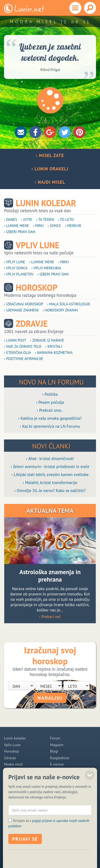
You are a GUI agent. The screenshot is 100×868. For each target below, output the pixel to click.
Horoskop (37, 288)
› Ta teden (45, 219)
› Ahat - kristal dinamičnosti (50, 458)
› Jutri (27, 219)
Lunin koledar (46, 203)
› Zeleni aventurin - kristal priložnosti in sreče (50, 466)
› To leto (66, 219)
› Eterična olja (17, 353)
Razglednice (60, 758)
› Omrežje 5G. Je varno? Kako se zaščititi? (50, 490)
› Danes (11, 219)
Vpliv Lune (37, 245)
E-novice (57, 764)
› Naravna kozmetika (54, 353)
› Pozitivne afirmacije (24, 359)
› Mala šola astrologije (69, 304)
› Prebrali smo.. (50, 410)
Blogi (54, 751)
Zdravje (32, 324)
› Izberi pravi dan (20, 232)
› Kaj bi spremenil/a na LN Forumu (50, 426)
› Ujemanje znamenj (21, 310)
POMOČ (53, 780)
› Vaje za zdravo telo (23, 346)
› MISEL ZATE (50, 155)
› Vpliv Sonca (16, 268)
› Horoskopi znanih (60, 310)
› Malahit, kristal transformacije (50, 482)
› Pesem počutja (50, 402)
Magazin (57, 745)
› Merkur (73, 226)
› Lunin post (15, 340)
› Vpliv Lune (15, 262)
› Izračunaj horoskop (24, 304)
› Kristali (54, 346)
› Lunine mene (17, 226)
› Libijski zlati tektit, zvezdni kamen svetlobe (50, 474)
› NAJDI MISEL (50, 182)
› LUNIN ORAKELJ (50, 169)
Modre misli (13, 764)
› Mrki (38, 226)
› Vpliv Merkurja (46, 268)
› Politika (50, 394)
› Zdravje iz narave (47, 340)
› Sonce (54, 226)
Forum (55, 738)
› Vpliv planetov (19, 274)
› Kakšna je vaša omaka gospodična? (50, 418)
